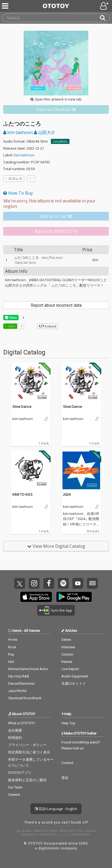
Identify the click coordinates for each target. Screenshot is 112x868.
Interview (68, 647)
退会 (65, 778)
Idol (11, 662)
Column (67, 654)
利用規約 (15, 738)
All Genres (32, 631)
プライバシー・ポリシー (27, 745)
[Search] (105, 18)
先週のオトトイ (74, 683)
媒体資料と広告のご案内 (27, 780)
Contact (67, 763)
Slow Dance (22, 407)
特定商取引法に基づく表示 (29, 752)
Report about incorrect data (56, 305)
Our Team (15, 787)
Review (67, 662)
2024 (67, 494)
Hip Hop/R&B (19, 676)
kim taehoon (19, 132)
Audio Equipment (75, 676)
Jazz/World (17, 691)
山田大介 (45, 132)
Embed (48, 326)
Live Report (70, 669)
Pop (11, 654)
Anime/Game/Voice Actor (28, 669)
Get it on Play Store (74, 597)
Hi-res (13, 640)
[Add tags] (31, 179)
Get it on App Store (36, 597)
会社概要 (15, 730)
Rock (12, 647)
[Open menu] (105, 6)
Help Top (68, 723)
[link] (56, 110)
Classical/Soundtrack (25, 698)
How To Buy (18, 193)
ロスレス (14, 178)
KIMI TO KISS (22, 494)
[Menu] (6, 6)
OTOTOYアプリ (20, 773)
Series (66, 640)
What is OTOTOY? (22, 723)
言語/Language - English (56, 809)
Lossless (60, 141)
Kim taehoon (24, 155)
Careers (14, 795)
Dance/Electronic (21, 683)
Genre (17, 631)
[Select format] (56, 204)
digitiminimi (49, 848)
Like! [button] (11, 326)
